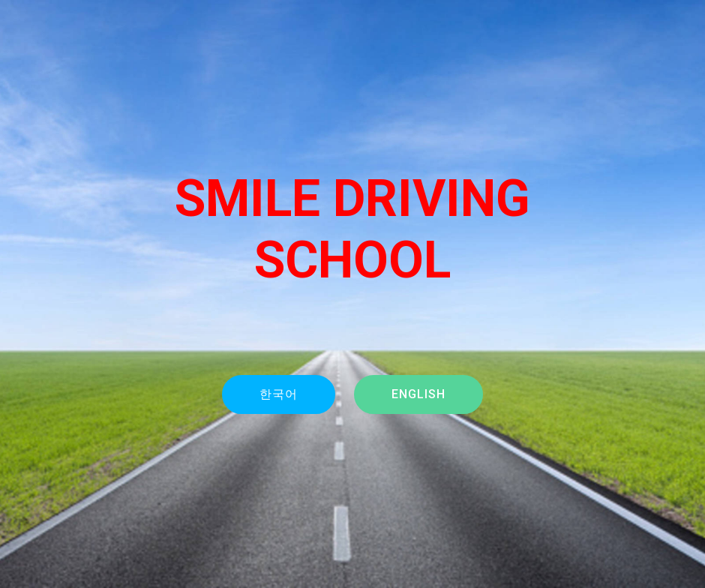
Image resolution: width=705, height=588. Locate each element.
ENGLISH (418, 394)
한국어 (279, 394)
